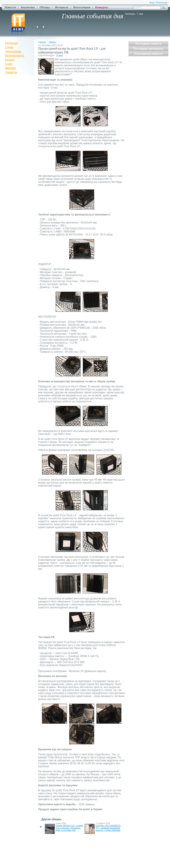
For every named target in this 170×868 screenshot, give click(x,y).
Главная (42, 42)
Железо (10, 68)
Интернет (12, 43)
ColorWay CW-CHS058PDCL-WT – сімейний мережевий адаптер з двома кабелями (109, 828)
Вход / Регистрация (158, 3)
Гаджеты (11, 72)
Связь (9, 47)
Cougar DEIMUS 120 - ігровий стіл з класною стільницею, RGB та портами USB (70, 828)
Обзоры (52, 42)
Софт (9, 64)
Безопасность (15, 56)
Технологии (13, 51)
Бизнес (10, 60)
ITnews (60, 55)
